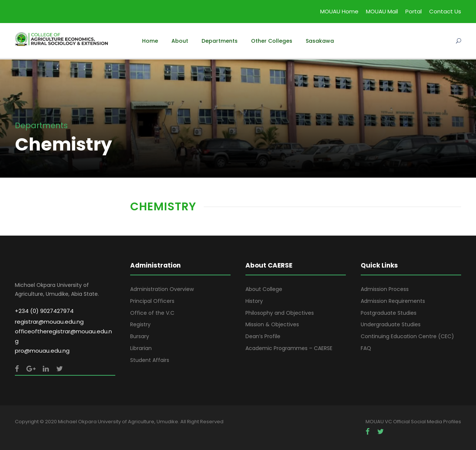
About (180, 41)
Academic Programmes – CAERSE (289, 348)
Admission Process (385, 289)
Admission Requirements (393, 301)
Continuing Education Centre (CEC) (407, 336)
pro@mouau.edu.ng (42, 351)
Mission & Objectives (272, 324)
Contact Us (445, 11)
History (254, 301)
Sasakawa (320, 41)
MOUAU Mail (382, 11)
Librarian (141, 348)
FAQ (366, 348)
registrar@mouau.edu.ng (49, 322)
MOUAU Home (339, 11)
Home (150, 41)
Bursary (140, 336)
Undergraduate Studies (391, 324)
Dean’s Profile (263, 336)
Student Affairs (150, 360)
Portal (414, 11)
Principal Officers (152, 301)
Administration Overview (162, 289)
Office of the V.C (152, 313)
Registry (140, 324)
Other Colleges (272, 41)
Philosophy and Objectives (280, 313)
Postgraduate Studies (389, 313)
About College (264, 289)
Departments (220, 41)
